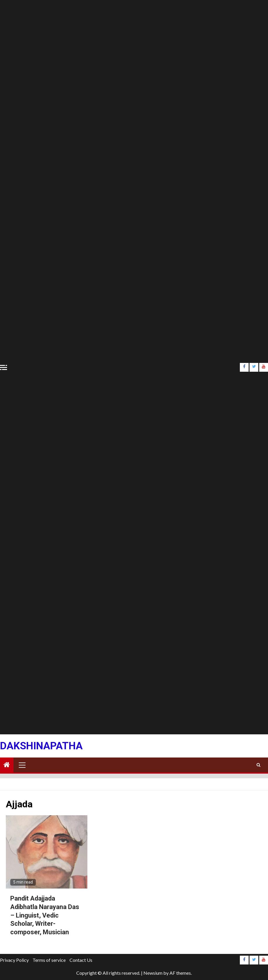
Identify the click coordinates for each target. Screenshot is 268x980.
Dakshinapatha (41, 746)
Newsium (153, 973)
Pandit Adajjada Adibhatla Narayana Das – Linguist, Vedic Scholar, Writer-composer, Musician (45, 915)
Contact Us (81, 960)
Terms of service (49, 960)
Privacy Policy (14, 960)
